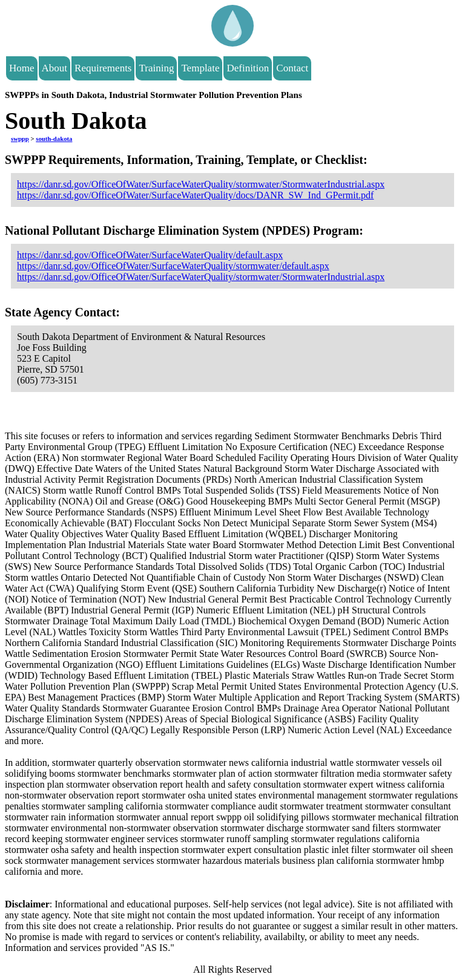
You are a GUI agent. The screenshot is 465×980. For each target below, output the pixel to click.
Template (200, 68)
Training (156, 68)
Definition (248, 68)
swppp (20, 139)
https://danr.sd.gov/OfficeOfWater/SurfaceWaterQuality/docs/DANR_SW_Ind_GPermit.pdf (195, 195)
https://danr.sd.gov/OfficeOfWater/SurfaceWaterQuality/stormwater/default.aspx (173, 266)
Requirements (103, 68)
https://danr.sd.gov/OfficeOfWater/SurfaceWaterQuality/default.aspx (150, 255)
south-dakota (54, 139)
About (55, 68)
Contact (292, 68)
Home (22, 68)
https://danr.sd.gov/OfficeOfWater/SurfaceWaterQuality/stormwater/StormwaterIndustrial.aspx (201, 184)
